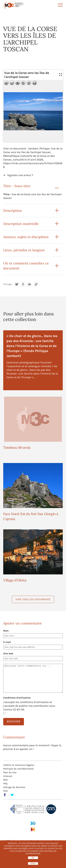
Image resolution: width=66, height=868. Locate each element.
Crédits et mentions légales (19, 765)
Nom (6, 631)
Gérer (33, 864)
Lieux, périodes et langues (24, 250)
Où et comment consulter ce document (26, 266)
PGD (5, 791)
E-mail (7, 642)
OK (33, 858)
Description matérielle (21, 224)
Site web (8, 654)
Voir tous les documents (33, 599)
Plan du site (10, 772)
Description (13, 211)
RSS (5, 780)
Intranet (8, 776)
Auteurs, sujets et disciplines (26, 237)
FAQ (5, 783)
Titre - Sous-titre (17, 186)
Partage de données (14, 787)
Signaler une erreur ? (20, 175)
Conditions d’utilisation (17, 698)
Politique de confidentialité (18, 769)
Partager (8, 284)
